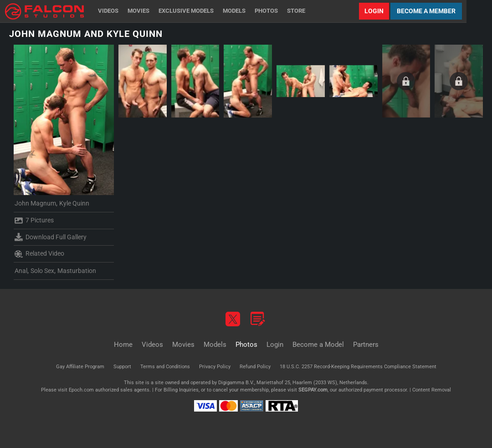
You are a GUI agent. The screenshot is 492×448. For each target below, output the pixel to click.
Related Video (39, 254)
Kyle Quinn (74, 203)
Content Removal (432, 390)
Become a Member (426, 11)
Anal (21, 271)
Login (374, 11)
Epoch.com (81, 390)
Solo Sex (42, 271)
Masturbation (77, 271)
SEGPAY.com (313, 390)
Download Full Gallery (51, 237)
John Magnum (35, 203)
